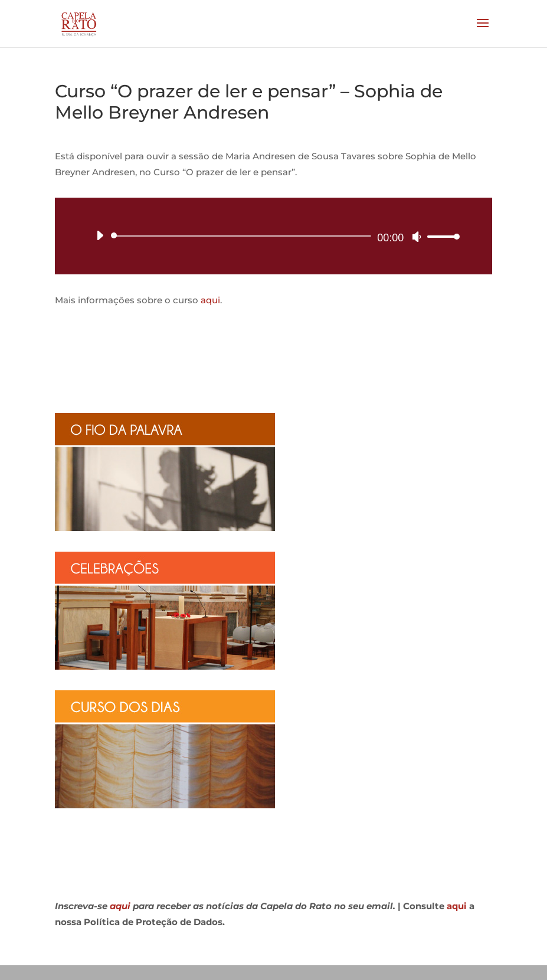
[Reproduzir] (100, 235)
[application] (274, 236)
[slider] (243, 236)
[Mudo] (417, 237)
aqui (210, 300)
